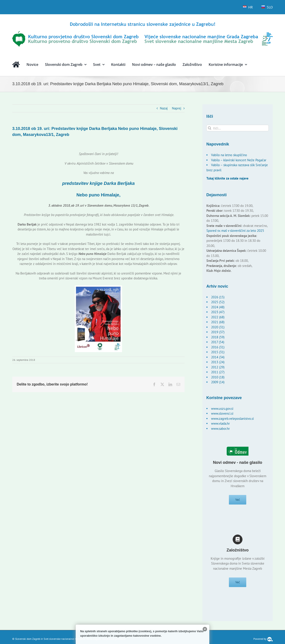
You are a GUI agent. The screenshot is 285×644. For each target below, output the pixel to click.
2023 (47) (218, 312)
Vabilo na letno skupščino (229, 155)
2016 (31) (218, 347)
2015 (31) (218, 352)
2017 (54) (218, 342)
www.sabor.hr (220, 429)
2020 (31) (218, 327)
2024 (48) (218, 307)
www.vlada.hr (220, 423)
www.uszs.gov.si (222, 409)
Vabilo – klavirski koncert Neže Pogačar (239, 160)
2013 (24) (218, 362)
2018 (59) (218, 337)
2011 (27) (218, 372)
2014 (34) (218, 357)
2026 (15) (218, 297)
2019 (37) (218, 332)
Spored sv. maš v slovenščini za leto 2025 (235, 231)
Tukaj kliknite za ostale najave (227, 178)
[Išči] (210, 128)
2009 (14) (218, 382)
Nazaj (164, 108)
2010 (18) (218, 377)
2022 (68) (218, 317)
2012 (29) (218, 367)
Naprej (177, 108)
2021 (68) (218, 322)
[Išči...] (238, 128)
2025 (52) (218, 302)
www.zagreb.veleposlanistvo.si (232, 419)
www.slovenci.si (222, 413)
